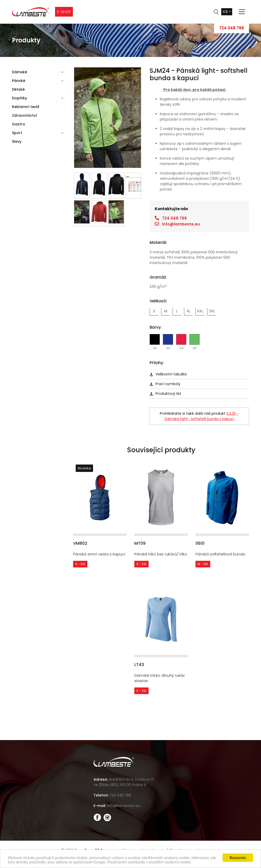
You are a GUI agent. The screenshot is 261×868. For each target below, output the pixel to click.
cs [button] (226, 12)
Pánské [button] (19, 81)
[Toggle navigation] (242, 12)
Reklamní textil (26, 107)
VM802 (80, 543)
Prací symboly (165, 384)
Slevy (17, 141)
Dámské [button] (19, 72)
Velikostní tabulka (168, 374)
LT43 (139, 665)
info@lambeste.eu (181, 224)
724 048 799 (232, 28)
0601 (200, 543)
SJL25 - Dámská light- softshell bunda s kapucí (202, 416)
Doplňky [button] (19, 98)
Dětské (18, 89)
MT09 (140, 543)
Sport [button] (17, 133)
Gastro (19, 124)
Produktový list (165, 394)
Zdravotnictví (24, 115)
